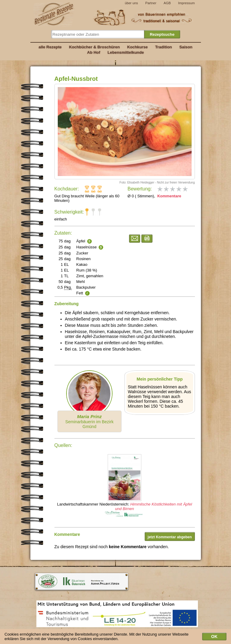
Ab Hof (94, 52)
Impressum (186, 3)
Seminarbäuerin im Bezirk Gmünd (89, 421)
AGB (167, 3)
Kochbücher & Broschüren (94, 47)
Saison (186, 47)
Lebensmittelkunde (126, 52)
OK (214, 637)
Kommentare (169, 196)
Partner (151, 3)
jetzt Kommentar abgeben (170, 537)
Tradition (164, 47)
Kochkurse (138, 47)
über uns (131, 3)
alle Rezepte (50, 47)
